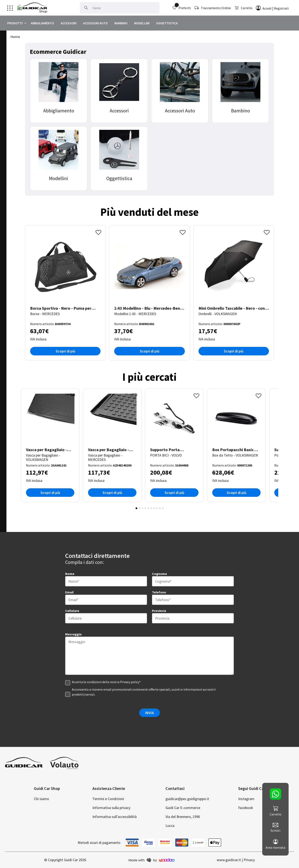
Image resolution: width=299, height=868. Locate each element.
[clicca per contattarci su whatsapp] (275, 794)
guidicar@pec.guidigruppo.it (187, 799)
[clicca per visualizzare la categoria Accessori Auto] (180, 91)
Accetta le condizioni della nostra (106, 682)
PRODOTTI (15, 23)
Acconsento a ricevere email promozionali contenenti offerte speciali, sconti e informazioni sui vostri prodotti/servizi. (144, 692)
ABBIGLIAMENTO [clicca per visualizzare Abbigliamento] (42, 23)
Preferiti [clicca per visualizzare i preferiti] (181, 8)
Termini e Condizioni (108, 799)
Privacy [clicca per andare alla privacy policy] (249, 860)
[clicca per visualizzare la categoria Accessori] (119, 91)
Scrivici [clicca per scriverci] (275, 828)
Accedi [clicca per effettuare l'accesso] (267, 8)
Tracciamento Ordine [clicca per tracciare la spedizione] (213, 8)
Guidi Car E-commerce (183, 808)
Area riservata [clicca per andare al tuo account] (275, 844)
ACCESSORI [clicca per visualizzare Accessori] (69, 23)
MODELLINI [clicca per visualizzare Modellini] (142, 23)
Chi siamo (41, 799)
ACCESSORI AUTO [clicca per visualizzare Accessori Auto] (95, 23)
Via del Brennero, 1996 (183, 817)
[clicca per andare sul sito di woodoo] (152, 860)
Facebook (246, 808)
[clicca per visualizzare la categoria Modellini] (59, 158)
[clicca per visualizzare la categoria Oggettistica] (119, 158)
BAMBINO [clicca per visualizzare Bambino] (121, 23)
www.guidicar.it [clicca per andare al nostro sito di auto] (229, 860)
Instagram (246, 799)
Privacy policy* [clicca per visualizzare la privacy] (130, 682)
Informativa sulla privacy (111, 808)
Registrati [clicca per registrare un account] (281, 8)
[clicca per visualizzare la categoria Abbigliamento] (59, 91)
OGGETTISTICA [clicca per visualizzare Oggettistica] (167, 23)
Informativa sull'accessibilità (115, 817)
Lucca (170, 826)
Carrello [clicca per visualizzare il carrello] (243, 8)
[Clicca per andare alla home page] (32, 8)
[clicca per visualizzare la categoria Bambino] (240, 91)
